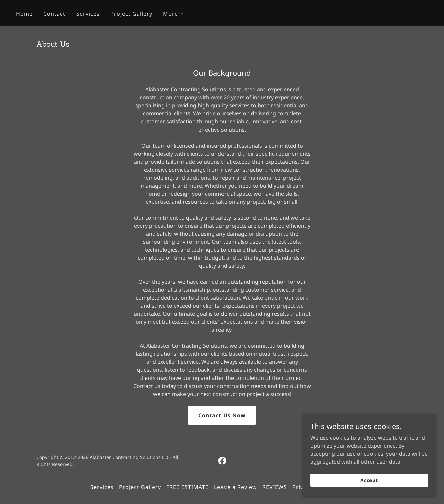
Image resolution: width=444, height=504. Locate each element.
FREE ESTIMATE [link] (188, 487)
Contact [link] (54, 14)
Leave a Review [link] (235, 487)
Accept (369, 480)
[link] (222, 461)
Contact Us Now (222, 415)
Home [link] (24, 14)
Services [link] (88, 14)
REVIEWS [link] (275, 487)
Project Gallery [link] (131, 14)
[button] (174, 15)
